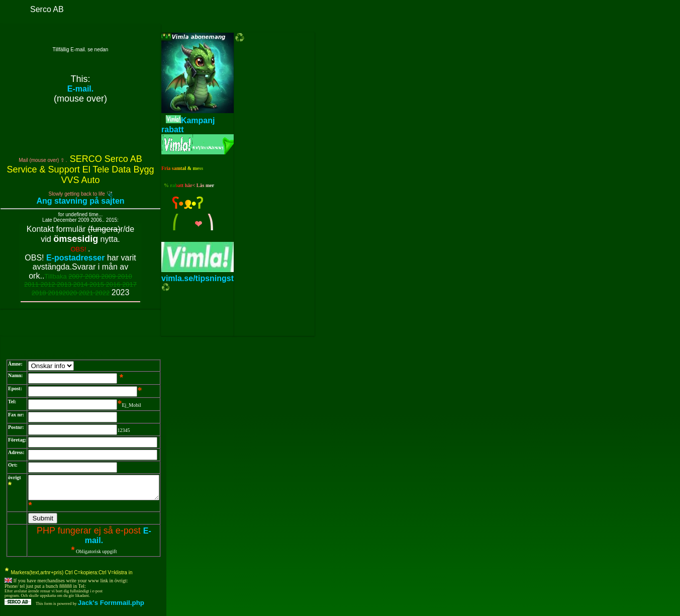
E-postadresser (76, 258)
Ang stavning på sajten (80, 201)
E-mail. (80, 89)
